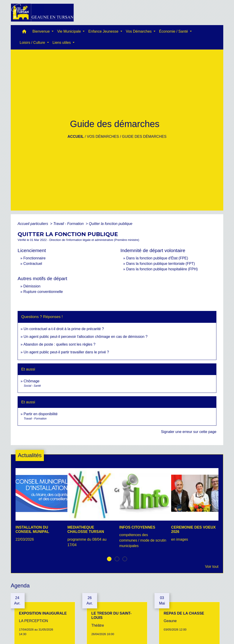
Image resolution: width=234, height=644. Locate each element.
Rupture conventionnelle (43, 292)
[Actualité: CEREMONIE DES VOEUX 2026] (195, 507)
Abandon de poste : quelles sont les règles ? (59, 344)
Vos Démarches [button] (139, 31)
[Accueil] (42, 13)
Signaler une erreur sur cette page (189, 432)
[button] (24, 33)
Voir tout (212, 567)
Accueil (76, 137)
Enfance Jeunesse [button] (104, 31)
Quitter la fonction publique (111, 224)
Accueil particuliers (33, 224)
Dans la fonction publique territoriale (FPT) (161, 264)
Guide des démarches (144, 137)
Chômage (31, 381)
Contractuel (33, 264)
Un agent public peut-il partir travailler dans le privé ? (66, 352)
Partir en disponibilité (41, 414)
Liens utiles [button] (62, 43)
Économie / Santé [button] (174, 31)
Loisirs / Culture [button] (33, 43)
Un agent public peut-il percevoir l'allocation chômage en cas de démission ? (85, 337)
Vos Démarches (103, 137)
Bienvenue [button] (42, 31)
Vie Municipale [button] (69, 31)
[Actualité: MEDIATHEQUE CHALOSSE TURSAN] (91, 510)
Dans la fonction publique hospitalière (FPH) (162, 269)
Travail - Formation (69, 224)
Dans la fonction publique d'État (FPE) (157, 258)
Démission (32, 286)
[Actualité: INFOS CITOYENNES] (143, 511)
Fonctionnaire (34, 258)
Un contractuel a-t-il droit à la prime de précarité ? (64, 329)
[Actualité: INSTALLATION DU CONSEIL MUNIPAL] (39, 507)
